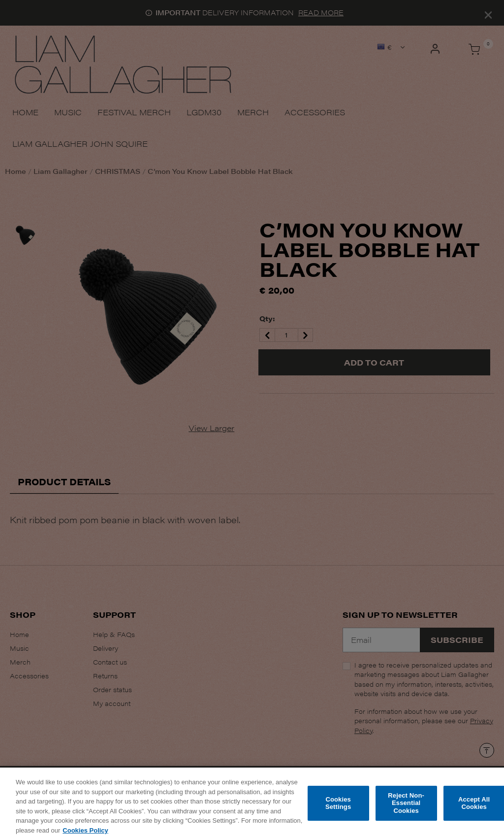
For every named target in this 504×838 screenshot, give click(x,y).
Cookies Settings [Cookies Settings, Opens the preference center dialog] (338, 807)
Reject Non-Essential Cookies (406, 807)
